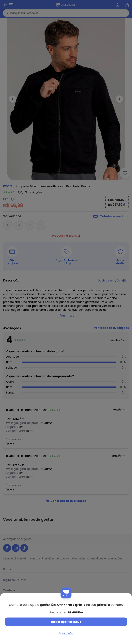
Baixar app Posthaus (66, 622)
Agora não (66, 633)
